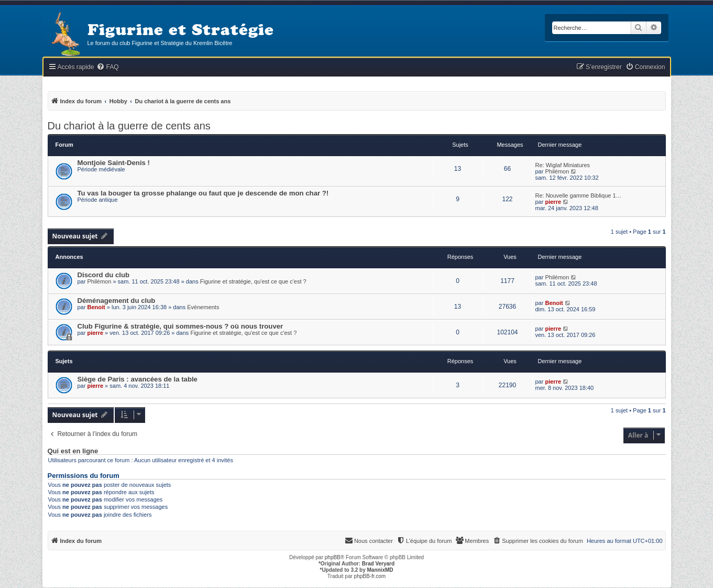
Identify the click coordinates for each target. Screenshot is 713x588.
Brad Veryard (378, 564)
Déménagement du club (117, 301)
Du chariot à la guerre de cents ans (129, 126)
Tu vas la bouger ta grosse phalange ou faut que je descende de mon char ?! (203, 193)
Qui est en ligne (73, 451)
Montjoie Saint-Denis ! (114, 163)
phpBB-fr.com (370, 576)
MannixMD (380, 570)
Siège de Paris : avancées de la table (138, 379)
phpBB (333, 557)
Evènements (203, 307)
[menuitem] (107, 67)
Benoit (96, 307)
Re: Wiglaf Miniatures (563, 165)
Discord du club (104, 275)
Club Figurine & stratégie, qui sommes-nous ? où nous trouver (180, 326)
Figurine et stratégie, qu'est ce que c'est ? (253, 281)
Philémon (557, 171)
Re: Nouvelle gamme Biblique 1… (579, 195)
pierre (553, 202)
